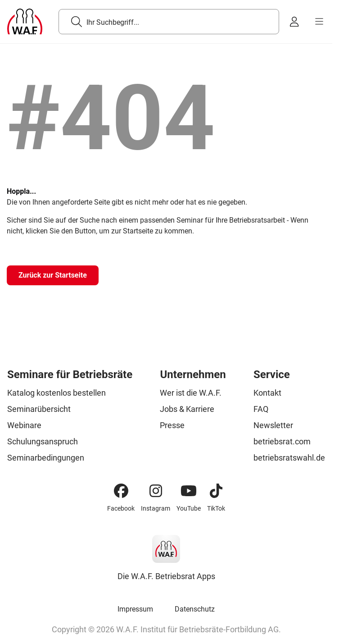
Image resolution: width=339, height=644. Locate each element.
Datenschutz (195, 609)
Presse (172, 425)
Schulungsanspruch (43, 441)
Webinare (24, 425)
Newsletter (273, 425)
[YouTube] (189, 491)
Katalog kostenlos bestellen (56, 393)
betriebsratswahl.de (289, 458)
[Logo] (25, 22)
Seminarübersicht (39, 409)
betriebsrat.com (282, 441)
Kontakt (267, 393)
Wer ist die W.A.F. (191, 393)
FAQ (261, 409)
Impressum (135, 609)
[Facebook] (121, 491)
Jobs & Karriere (187, 409)
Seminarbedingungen (46, 458)
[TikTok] (216, 491)
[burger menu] (319, 22)
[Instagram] (156, 491)
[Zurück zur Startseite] (53, 275)
